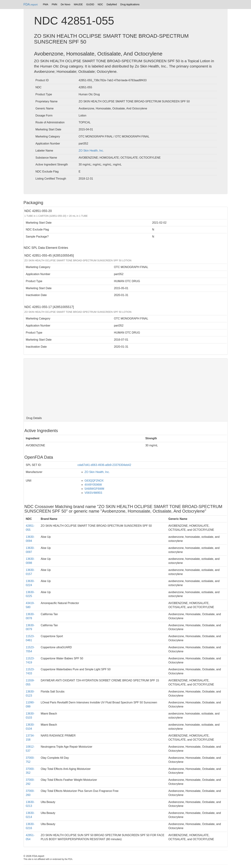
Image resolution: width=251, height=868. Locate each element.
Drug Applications (130, 4)
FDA (31, 4)
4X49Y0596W (93, 485)
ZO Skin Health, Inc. (91, 151)
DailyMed (112, 4)
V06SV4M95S (93, 493)
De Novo (65, 4)
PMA (46, 4)
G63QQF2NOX (94, 481)
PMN (54, 4)
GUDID (90, 4)
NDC (100, 4)
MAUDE (78, 4)
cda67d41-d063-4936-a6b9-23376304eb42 (104, 465)
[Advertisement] (126, 387)
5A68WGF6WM (94, 489)
